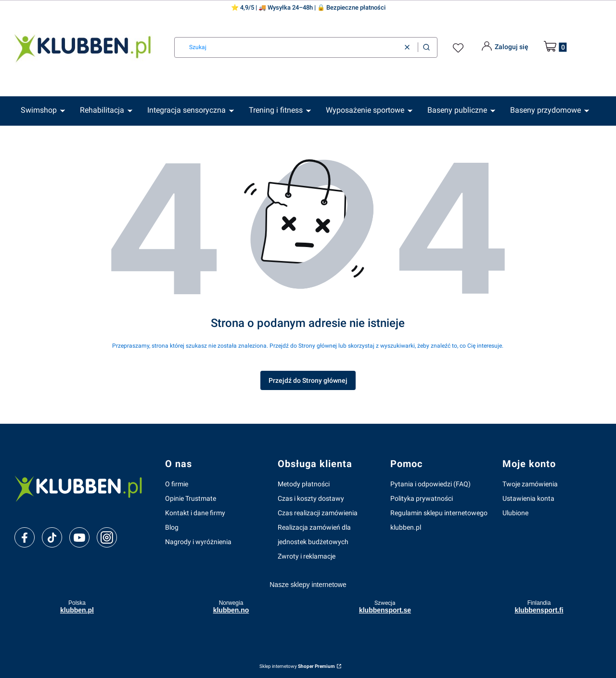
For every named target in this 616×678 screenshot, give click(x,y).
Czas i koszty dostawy (311, 498)
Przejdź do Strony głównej (308, 380)
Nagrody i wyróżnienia (198, 542)
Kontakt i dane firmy (195, 513)
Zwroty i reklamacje (307, 556)
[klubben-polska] (82, 488)
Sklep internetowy (297, 666)
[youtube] (79, 537)
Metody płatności (304, 484)
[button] (426, 47)
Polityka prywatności (422, 498)
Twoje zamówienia (530, 484)
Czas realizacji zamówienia (318, 513)
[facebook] (25, 538)
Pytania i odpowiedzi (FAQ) (430, 484)
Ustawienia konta (528, 498)
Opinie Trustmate (191, 498)
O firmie (177, 484)
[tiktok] (52, 538)
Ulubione (515, 513)
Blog (172, 527)
